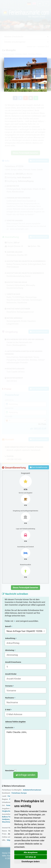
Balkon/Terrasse (9, 817)
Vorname (9, 686)
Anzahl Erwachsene (13, 662)
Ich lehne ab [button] (31, 857)
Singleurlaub (7, 811)
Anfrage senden (25, 775)
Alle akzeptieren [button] (31, 852)
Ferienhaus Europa (19, 793)
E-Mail (8, 710)
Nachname (10, 698)
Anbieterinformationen (32, 790)
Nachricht (10, 728)
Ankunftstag (11, 638)
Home (5, 853)
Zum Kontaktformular (39, 467)
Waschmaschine (9, 822)
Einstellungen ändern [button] (31, 862)
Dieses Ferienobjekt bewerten (26, 588)
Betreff (9, 626)
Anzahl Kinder (11, 674)
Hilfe (4, 856)
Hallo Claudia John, (26, 747)
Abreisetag (10, 650)
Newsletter (11, 771)
